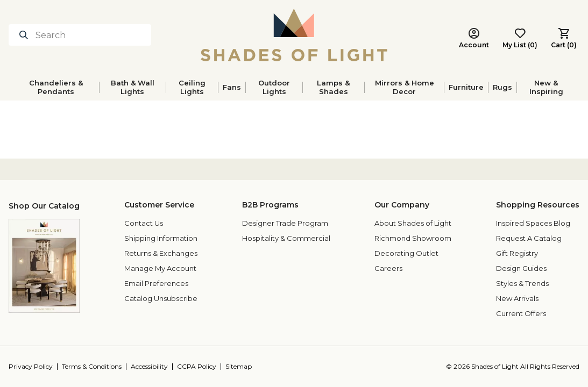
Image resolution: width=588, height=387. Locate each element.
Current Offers (521, 313)
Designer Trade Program (285, 223)
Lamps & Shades (333, 87)
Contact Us (144, 223)
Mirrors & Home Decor (405, 87)
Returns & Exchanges (161, 253)
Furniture (466, 87)
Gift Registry (517, 253)
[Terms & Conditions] (96, 367)
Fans (232, 87)
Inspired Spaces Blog (533, 223)
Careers (388, 268)
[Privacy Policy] (35, 367)
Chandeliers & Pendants (56, 87)
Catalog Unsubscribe (161, 298)
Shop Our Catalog (44, 206)
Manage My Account (160, 268)
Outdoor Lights (274, 87)
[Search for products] (26, 35)
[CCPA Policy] (201, 367)
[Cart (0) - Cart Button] (564, 39)
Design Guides (521, 268)
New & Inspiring (546, 87)
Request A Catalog (529, 238)
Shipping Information (161, 238)
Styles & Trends (522, 283)
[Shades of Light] (294, 35)
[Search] (80, 35)
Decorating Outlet (406, 253)
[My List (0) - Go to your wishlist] (520, 39)
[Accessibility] (154, 367)
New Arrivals (517, 298)
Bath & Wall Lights (133, 87)
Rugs (502, 87)
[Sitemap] (241, 367)
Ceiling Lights (192, 87)
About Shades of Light (413, 223)
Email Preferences (156, 283)
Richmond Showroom (413, 238)
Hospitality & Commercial (286, 238)
